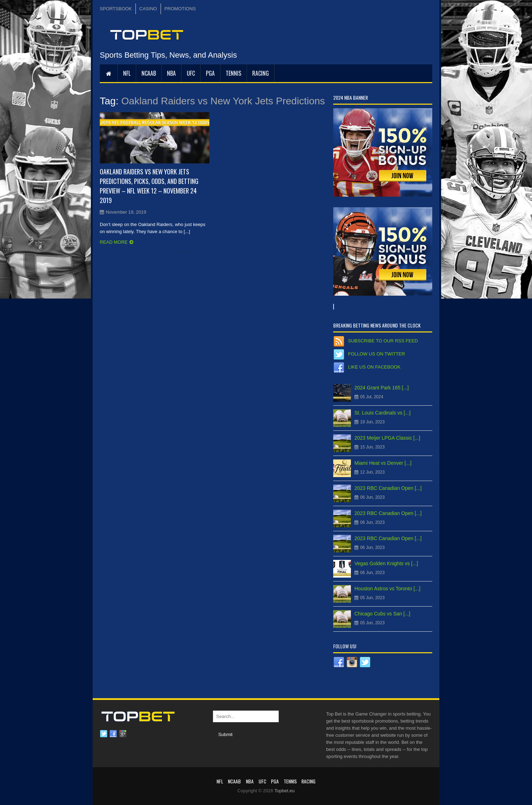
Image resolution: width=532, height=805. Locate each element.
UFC (191, 73)
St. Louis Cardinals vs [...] (383, 413)
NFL (127, 73)
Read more (114, 242)
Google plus (123, 734)
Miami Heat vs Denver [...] (383, 463)
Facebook (113, 734)
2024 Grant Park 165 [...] (381, 388)
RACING (261, 73)
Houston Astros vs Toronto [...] (388, 589)
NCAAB (149, 73)
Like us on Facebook (374, 367)
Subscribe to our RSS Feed (383, 341)
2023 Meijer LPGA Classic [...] (387, 438)
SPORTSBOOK (116, 9)
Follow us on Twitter (377, 354)
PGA (210, 73)
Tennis (233, 73)
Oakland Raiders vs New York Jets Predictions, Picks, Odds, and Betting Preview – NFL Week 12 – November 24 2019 (149, 186)
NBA (171, 73)
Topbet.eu (285, 791)
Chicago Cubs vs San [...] (382, 614)
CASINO (148, 9)
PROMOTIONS (180, 9)
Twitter (104, 734)
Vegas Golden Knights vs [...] (386, 563)
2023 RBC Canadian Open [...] (388, 488)
